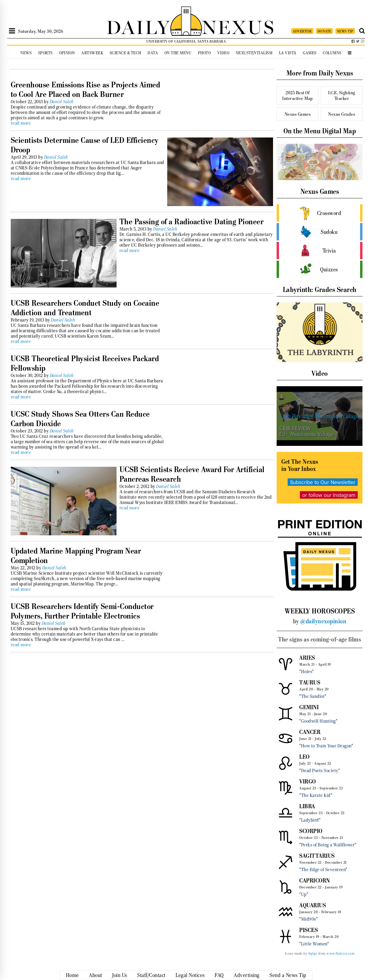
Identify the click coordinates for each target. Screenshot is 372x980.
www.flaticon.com (340, 953)
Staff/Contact (151, 975)
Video (223, 53)
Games (310, 53)
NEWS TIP (345, 31)
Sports (45, 53)
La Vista (288, 53)
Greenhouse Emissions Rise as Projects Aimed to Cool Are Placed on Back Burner (86, 89)
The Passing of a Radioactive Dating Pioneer (192, 222)
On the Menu (178, 53)
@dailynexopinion (323, 621)
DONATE (324, 31)
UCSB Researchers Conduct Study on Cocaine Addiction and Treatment (85, 308)
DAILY (138, 26)
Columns (332, 53)
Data (153, 53)
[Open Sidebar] (12, 31)
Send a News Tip (288, 975)
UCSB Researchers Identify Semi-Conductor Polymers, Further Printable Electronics (82, 611)
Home (72, 975)
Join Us (120, 975)
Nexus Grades (342, 114)
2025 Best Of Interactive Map (298, 95)
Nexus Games (298, 114)
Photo (204, 53)
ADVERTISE (302, 31)
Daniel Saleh (62, 102)
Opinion (67, 53)
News (26, 53)
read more (21, 123)
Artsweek (92, 53)
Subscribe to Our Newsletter (323, 482)
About (96, 975)
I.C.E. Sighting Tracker (342, 95)
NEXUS (238, 26)
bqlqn (313, 953)
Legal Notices (190, 975)
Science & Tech (125, 53)
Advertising (247, 975)
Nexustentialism (254, 53)
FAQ (219, 975)
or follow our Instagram (329, 495)
